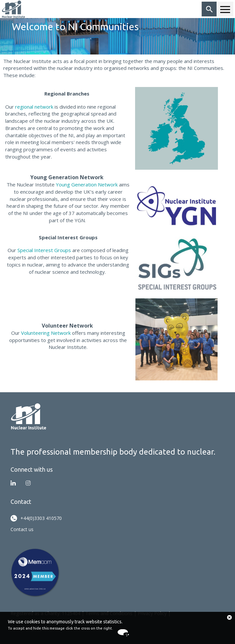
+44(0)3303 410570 (36, 518)
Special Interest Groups (44, 250)
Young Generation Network (87, 184)
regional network (34, 107)
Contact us (22, 529)
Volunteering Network (46, 333)
